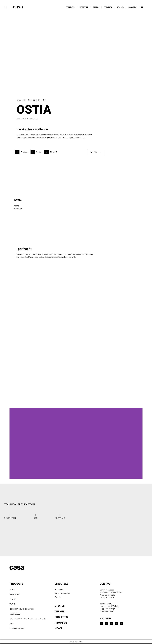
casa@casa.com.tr (107, 597)
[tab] (10, 517)
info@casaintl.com (107, 611)
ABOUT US (132, 7)
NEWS (58, 628)
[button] (22, 152)
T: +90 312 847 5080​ (107, 595)
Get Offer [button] (96, 152)
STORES (120, 7)
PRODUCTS (70, 7)
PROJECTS (108, 7)
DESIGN (96, 7)
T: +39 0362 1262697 (107, 609)
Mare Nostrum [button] (22, 207)
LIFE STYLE (84, 7)
